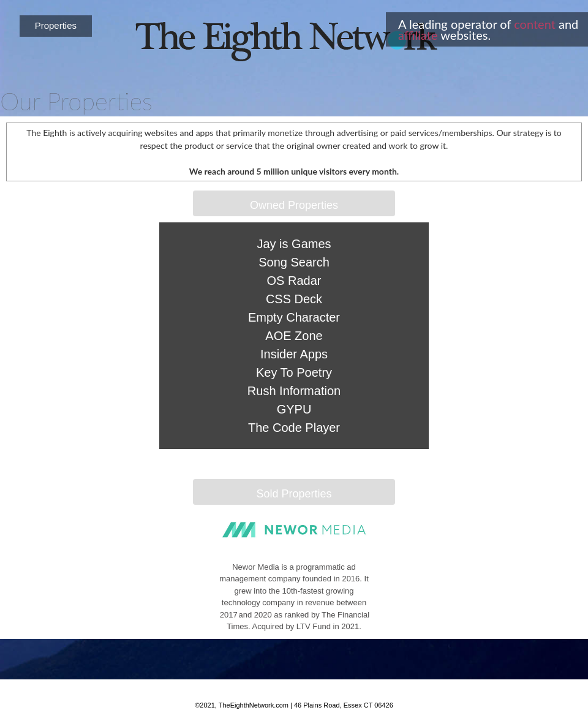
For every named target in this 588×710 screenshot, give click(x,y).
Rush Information (294, 391)
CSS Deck (294, 299)
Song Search (294, 262)
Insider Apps (294, 354)
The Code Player (294, 428)
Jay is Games (294, 244)
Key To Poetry (294, 372)
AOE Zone (294, 336)
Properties (56, 25)
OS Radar (294, 281)
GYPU (294, 409)
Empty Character (294, 317)
